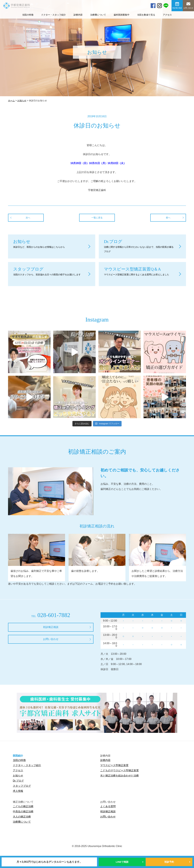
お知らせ (22, 101)
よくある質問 (108, 806)
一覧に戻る (97, 218)
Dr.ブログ (18, 781)
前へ (168, 218)
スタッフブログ (22, 786)
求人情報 (18, 791)
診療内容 (78, 15)
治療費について (98, 15)
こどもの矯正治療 (23, 806)
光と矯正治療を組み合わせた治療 (119, 776)
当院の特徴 (19, 760)
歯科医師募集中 (122, 15)
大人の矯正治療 (22, 817)
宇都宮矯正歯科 (17, 16)
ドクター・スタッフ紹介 (53, 15)
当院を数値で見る (146, 15)
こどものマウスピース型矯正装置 (119, 770)
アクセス (167, 15)
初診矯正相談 (177, 8)
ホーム (11, 101)
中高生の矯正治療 (23, 811)
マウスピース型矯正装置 (114, 765)
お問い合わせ (188, 8)
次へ (28, 218)
